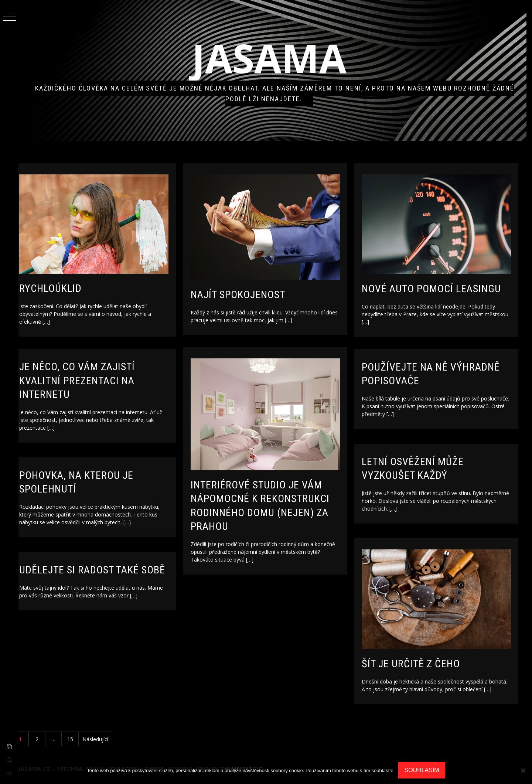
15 (82, 739)
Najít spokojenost (250, 292)
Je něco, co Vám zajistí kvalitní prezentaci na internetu (89, 381)
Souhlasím (422, 770)
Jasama (275, 58)
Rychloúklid (63, 286)
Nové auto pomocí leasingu (444, 286)
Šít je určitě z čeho (423, 661)
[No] (523, 770)
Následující (108, 739)
